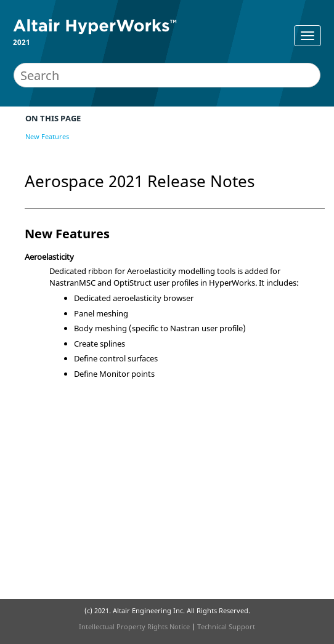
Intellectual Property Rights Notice (134, 626)
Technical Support (226, 626)
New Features (47, 136)
